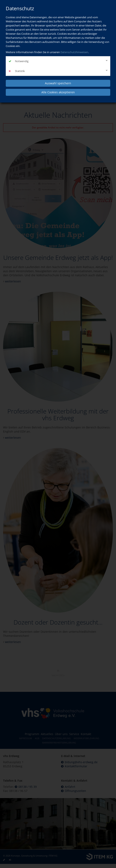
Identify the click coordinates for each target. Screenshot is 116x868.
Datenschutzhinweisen (74, 52)
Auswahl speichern (58, 83)
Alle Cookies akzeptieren (58, 92)
